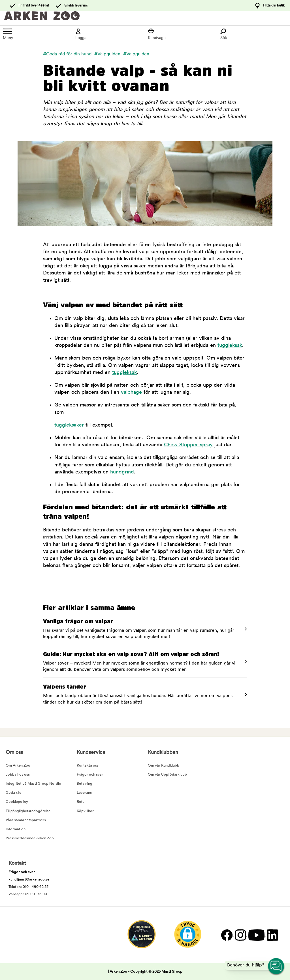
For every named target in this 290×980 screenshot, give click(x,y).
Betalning (85, 784)
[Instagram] (240, 935)
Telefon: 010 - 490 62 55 (28, 887)
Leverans (84, 793)
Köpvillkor (85, 811)
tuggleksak (230, 346)
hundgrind (122, 472)
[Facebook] (227, 935)
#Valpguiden (107, 54)
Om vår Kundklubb (164, 766)
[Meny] (36, 34)
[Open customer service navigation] (276, 966)
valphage (131, 392)
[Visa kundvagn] (181, 34)
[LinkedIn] (272, 935)
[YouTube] (256, 935)
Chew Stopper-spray (188, 445)
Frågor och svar (90, 775)
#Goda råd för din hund (67, 54)
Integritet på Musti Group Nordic (33, 784)
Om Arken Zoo (18, 766)
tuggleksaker (69, 425)
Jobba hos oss (18, 775)
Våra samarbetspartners (26, 820)
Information (16, 829)
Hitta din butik (274, 6)
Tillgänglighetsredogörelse (28, 811)
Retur (81, 802)
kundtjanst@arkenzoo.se (29, 880)
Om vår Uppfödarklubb (167, 775)
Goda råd (14, 793)
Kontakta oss (88, 766)
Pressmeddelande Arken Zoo (30, 838)
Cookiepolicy (17, 802)
